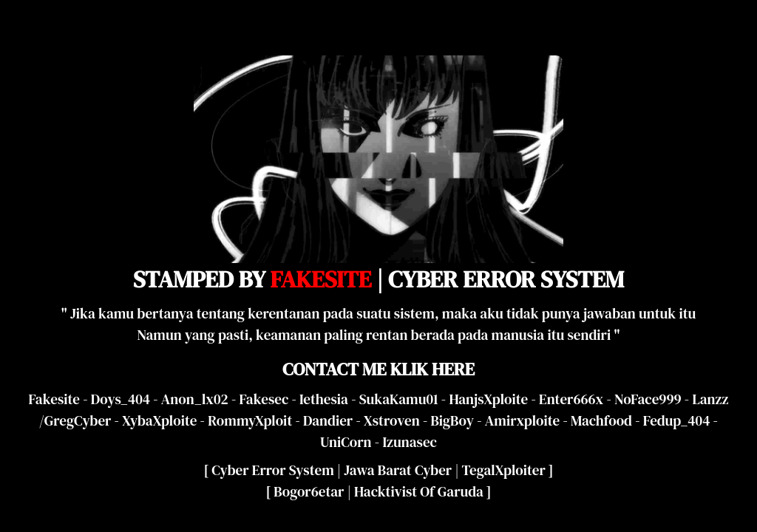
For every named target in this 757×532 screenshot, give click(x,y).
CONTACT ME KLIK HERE (378, 369)
